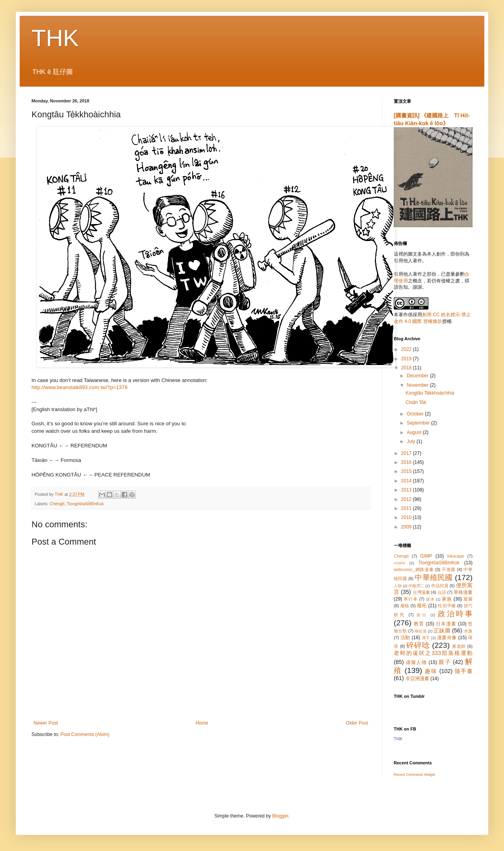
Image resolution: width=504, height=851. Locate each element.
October (416, 414)
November (418, 385)
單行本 (410, 599)
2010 (407, 517)
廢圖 (468, 599)
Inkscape (456, 556)
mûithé (399, 563)
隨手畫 (464, 671)
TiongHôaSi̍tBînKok (85, 504)
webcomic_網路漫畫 (414, 569)
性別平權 (447, 606)
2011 (407, 508)
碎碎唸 (418, 645)
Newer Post (46, 723)
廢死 (422, 606)
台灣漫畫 (421, 592)
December (418, 376)
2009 (407, 527)
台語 (442, 592)
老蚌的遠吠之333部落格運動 (433, 653)
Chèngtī (57, 504)
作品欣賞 (440, 586)
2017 (407, 453)
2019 (407, 359)
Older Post (357, 723)
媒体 (430, 599)
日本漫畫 (446, 624)
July (412, 441)
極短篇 (421, 631)
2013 (407, 490)
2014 (407, 481)
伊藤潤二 (416, 586)
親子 (445, 662)
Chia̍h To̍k (416, 402)
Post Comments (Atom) (85, 734)
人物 (398, 586)
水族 (468, 631)
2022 (407, 349)
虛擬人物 (416, 662)
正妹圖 (442, 630)
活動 (405, 638)
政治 (422, 615)
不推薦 (449, 569)
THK (55, 38)
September (419, 423)
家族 (447, 599)
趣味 (431, 671)
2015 (407, 471)
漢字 (426, 638)
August (415, 432)
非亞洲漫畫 (417, 679)
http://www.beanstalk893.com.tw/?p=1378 (80, 387)
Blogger (280, 816)
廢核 (405, 606)
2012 (407, 499)
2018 (407, 368)
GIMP (426, 556)
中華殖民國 (434, 578)
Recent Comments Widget (414, 775)
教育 (419, 624)
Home (202, 723)
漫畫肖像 (447, 638)
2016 (407, 462)
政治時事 (455, 614)
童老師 (459, 646)
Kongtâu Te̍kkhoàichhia (430, 393)
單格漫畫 (463, 592)
